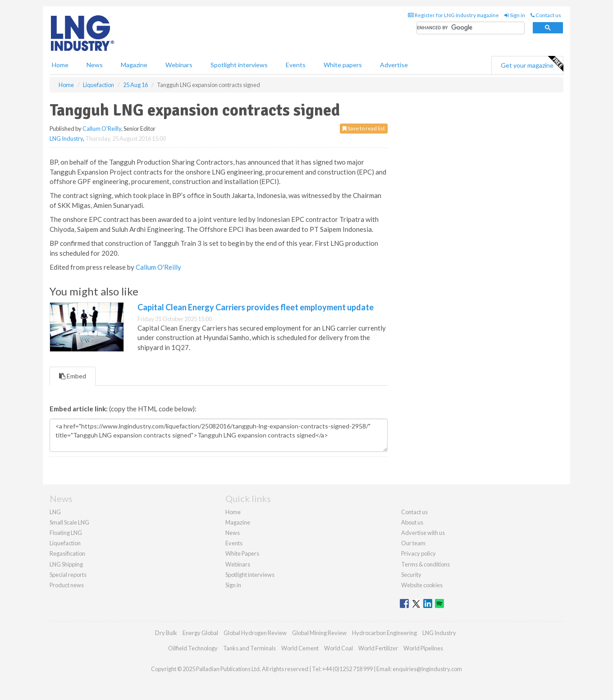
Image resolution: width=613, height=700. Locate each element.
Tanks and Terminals (249, 648)
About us (412, 522)
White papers (343, 65)
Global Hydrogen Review (255, 633)
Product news (67, 585)
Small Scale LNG (69, 522)
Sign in (515, 15)
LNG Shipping (66, 564)
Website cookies (422, 585)
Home (60, 65)
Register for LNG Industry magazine (453, 15)
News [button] (95, 65)
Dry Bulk (166, 633)
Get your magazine (532, 64)
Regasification (67, 553)
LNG (55, 512)
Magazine (134, 65)
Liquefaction (65, 543)
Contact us (546, 15)
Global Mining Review (319, 633)
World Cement (300, 648)
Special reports (68, 575)
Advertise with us (423, 533)
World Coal (339, 648)
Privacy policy (419, 553)
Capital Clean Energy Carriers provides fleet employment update (256, 307)
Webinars (179, 65)
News (233, 533)
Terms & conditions (425, 564)
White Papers (242, 553)
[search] (471, 28)
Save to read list (364, 128)
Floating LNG (66, 533)
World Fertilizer (378, 648)
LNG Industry (66, 138)
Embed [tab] (73, 376)
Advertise (394, 65)
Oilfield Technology (193, 648)
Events (296, 65)
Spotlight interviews (239, 65)
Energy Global (200, 633)
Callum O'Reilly (102, 129)
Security (411, 575)
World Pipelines (423, 648)
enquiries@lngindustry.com (427, 669)
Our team (413, 543)
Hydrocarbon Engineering (384, 633)
